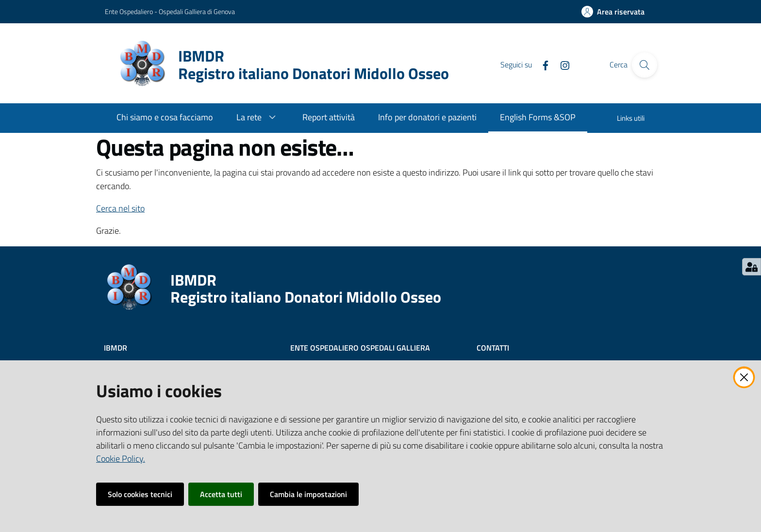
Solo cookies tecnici (140, 494)
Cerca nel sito (120, 208)
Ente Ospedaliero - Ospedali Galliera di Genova (170, 11)
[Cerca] (645, 65)
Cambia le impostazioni (308, 494)
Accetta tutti (221, 494)
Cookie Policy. (121, 459)
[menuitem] (165, 118)
